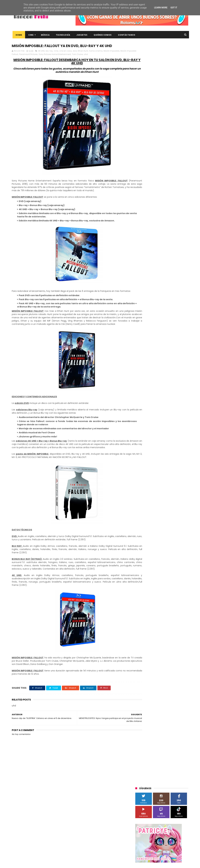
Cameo (182, 222)
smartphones (161, 314)
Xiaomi (140, 291)
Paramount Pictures (38, 55)
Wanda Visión (165, 285)
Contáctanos (126, 35)
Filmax (167, 228)
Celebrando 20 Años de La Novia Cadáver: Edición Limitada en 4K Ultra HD (166, 850)
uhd (96, 55)
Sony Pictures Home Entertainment (65, 55)
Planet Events (178, 251)
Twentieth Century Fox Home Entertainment (158, 279)
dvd (75, 51)
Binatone (160, 222)
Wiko (177, 285)
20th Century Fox (145, 205)
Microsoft (162, 245)
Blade (171, 222)
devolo (167, 302)
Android (141, 222)
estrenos (159, 308)
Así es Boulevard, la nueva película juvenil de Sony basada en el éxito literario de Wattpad (168, 821)
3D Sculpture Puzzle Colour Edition (153, 211)
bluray (162, 291)
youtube (180, 319)
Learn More (161, 8)
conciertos (158, 297)
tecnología (177, 314)
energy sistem (144, 308)
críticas (140, 302)
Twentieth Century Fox (148, 274)
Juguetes (81, 35)
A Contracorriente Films (148, 216)
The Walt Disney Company (150, 268)
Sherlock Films (152, 256)
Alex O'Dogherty (171, 216)
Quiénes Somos (102, 35)
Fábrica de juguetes (146, 234)
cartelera (173, 291)
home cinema (96, 51)
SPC (139, 256)
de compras (154, 302)
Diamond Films (153, 228)
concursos (173, 297)
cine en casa (65, 51)
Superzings (180, 262)
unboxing (151, 319)
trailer (140, 319)
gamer (171, 308)
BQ (150, 222)
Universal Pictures (145, 285)
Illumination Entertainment (150, 239)
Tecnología (62, 35)
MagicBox (172, 239)
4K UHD (41, 51)
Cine (30, 35)
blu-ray (49, 51)
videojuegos (166, 319)
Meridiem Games (145, 245)
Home (18, 35)
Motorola (175, 245)
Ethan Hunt (83, 51)
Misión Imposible (111, 51)
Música (45, 35)
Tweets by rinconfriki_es (148, 134)
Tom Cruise (87, 55)
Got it (174, 8)
